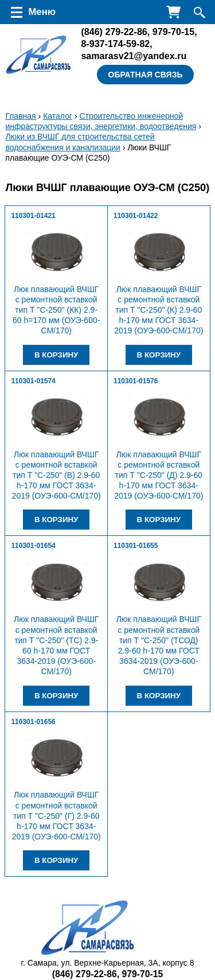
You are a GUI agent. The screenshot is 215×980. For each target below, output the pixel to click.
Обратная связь (146, 75)
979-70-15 (173, 32)
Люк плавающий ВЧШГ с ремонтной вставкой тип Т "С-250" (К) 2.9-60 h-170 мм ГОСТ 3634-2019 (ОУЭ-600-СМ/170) (159, 310)
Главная (20, 116)
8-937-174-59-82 (115, 44)
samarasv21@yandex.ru (134, 56)
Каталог (58, 116)
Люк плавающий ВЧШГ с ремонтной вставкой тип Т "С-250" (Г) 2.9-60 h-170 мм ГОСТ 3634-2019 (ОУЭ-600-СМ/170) (56, 816)
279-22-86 (114, 32)
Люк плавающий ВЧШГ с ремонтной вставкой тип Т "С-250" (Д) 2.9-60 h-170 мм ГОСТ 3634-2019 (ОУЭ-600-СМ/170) (159, 475)
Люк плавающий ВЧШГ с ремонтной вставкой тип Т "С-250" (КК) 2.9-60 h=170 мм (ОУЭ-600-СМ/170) (56, 310)
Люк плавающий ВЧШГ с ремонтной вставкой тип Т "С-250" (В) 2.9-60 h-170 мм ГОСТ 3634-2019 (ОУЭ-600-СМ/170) (56, 475)
